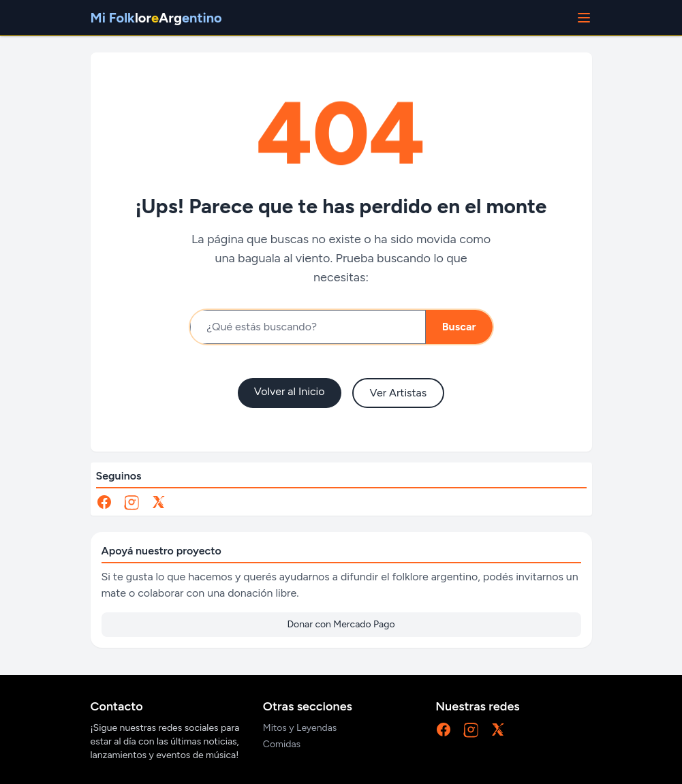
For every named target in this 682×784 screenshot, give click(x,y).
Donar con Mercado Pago (341, 624)
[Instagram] (131, 502)
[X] (159, 502)
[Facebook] (104, 502)
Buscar (459, 327)
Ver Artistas (399, 393)
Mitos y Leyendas (300, 728)
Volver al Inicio (290, 391)
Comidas (282, 744)
